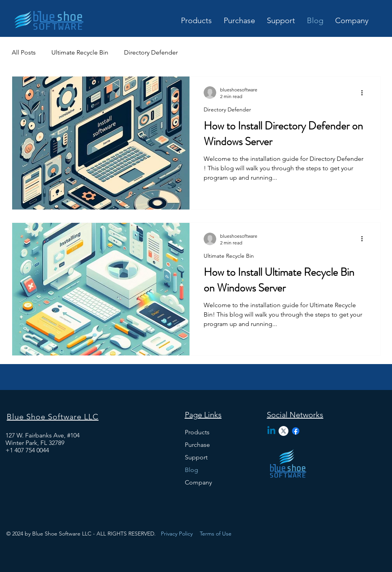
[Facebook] (296, 431)
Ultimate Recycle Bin (80, 52)
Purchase (197, 445)
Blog (191, 470)
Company (198, 482)
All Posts (24, 52)
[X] (284, 431)
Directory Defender (151, 52)
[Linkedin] (271, 431)
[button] (239, 20)
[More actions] (365, 93)
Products (197, 432)
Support (196, 457)
